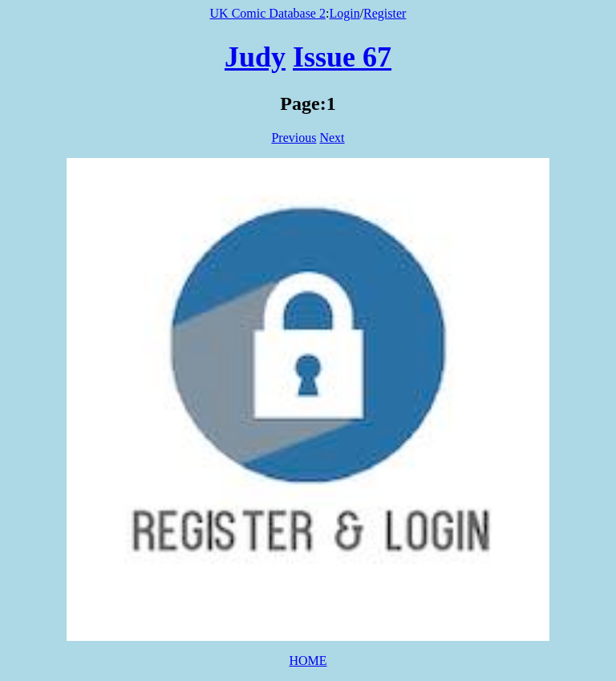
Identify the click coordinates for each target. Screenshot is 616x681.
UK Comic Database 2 (268, 13)
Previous (294, 138)
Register (385, 13)
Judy (255, 57)
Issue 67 (342, 57)
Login (344, 13)
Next (332, 138)
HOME (308, 661)
